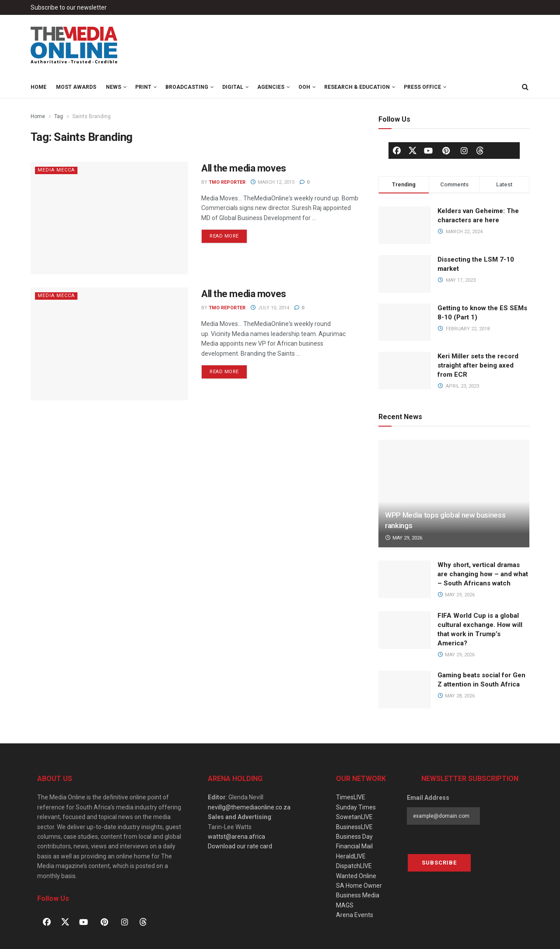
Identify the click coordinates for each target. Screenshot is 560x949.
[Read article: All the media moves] (109, 218)
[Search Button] (525, 87)
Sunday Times (356, 807)
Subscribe (439, 863)
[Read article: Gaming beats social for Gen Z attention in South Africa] (405, 690)
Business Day (354, 837)
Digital (233, 87)
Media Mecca (56, 170)
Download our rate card (240, 846)
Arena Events (355, 915)
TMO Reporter (227, 182)
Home (38, 87)
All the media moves (244, 168)
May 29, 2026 (404, 538)
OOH (304, 87)
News (114, 87)
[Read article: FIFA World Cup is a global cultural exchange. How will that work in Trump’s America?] (405, 630)
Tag (59, 116)
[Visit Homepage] (74, 46)
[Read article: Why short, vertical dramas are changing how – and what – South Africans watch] (405, 579)
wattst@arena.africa (236, 837)
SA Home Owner (359, 886)
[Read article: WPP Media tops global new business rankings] (454, 494)
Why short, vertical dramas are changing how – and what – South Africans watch (483, 574)
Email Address (428, 798)
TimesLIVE (351, 797)
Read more (228, 234)
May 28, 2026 (456, 696)
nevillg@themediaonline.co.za (249, 807)
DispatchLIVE (354, 866)
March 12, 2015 (272, 182)
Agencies (271, 87)
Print (143, 87)
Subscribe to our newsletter (69, 7)
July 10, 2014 (270, 308)
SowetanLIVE (354, 817)
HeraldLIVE (351, 856)
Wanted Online (356, 876)
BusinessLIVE (354, 827)
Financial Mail (354, 846)
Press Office (422, 87)
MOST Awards (76, 87)
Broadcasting (187, 87)
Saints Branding (91, 116)
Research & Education (357, 87)
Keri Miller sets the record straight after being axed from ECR (478, 365)
